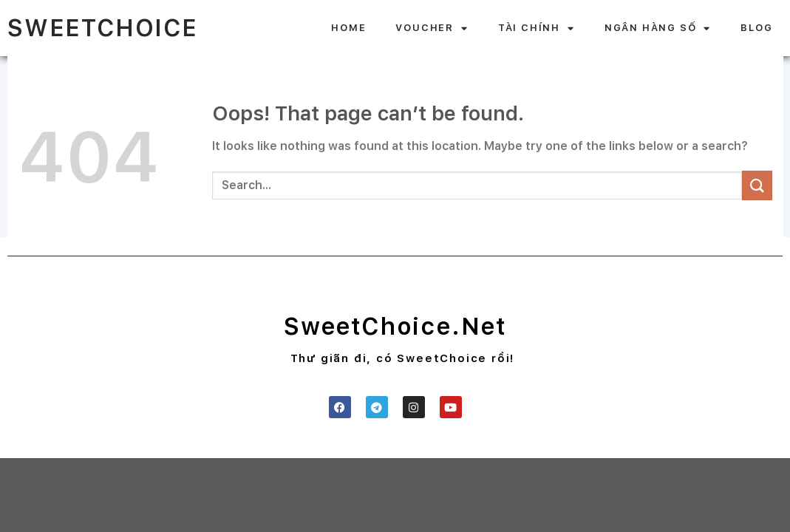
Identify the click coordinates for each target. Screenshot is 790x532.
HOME (348, 28)
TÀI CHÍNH (537, 28)
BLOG (756, 28)
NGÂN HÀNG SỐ (658, 28)
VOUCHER (432, 28)
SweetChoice (103, 28)
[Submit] (757, 185)
